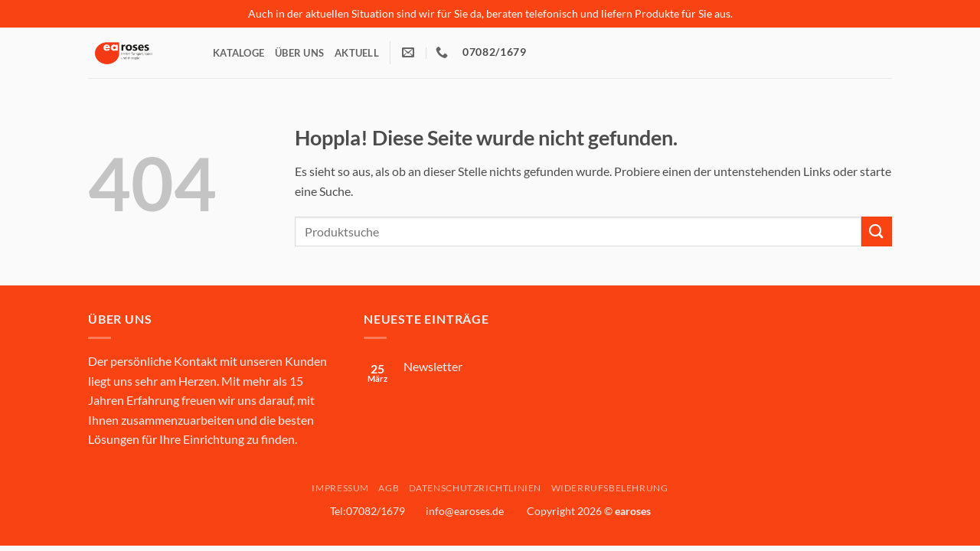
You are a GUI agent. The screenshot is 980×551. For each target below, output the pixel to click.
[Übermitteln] (877, 231)
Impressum (340, 488)
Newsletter (433, 366)
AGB (389, 488)
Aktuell (357, 53)
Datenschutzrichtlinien (475, 488)
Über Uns (299, 53)
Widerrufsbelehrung (610, 488)
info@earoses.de (465, 511)
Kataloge (238, 53)
